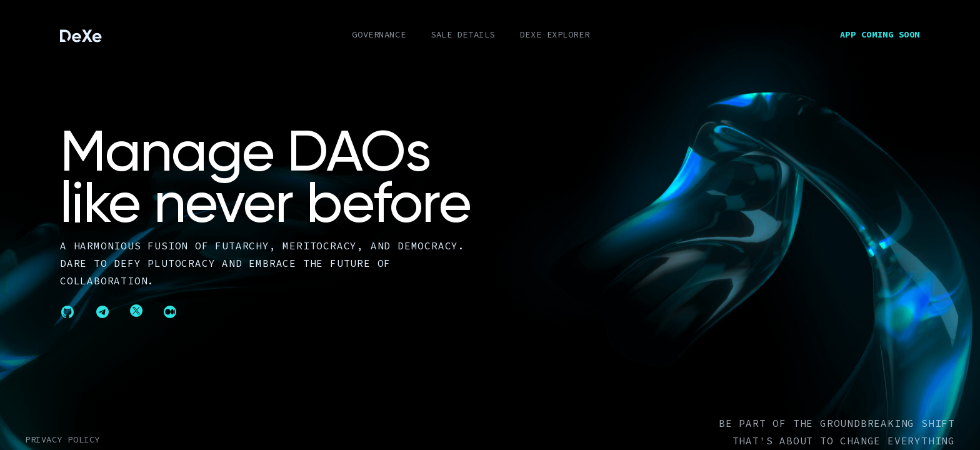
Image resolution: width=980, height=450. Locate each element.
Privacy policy (62, 439)
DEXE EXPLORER (555, 34)
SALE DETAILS (463, 34)
